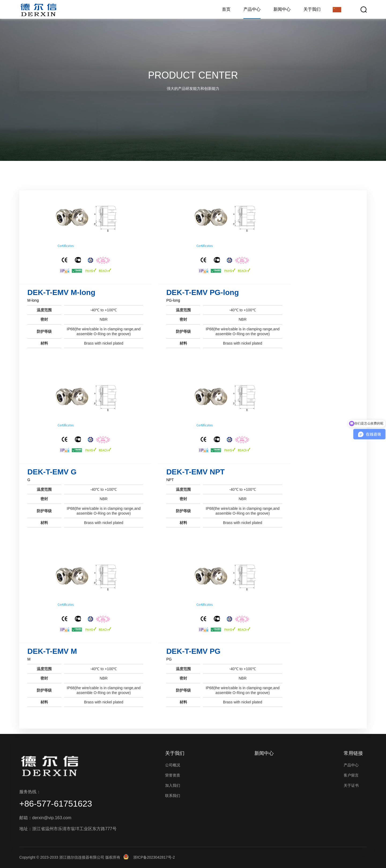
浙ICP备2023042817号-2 (154, 857)
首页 (226, 9)
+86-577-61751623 (56, 804)
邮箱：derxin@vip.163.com (45, 818)
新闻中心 (282, 9)
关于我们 (312, 9)
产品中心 (252, 9)
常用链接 (353, 753)
